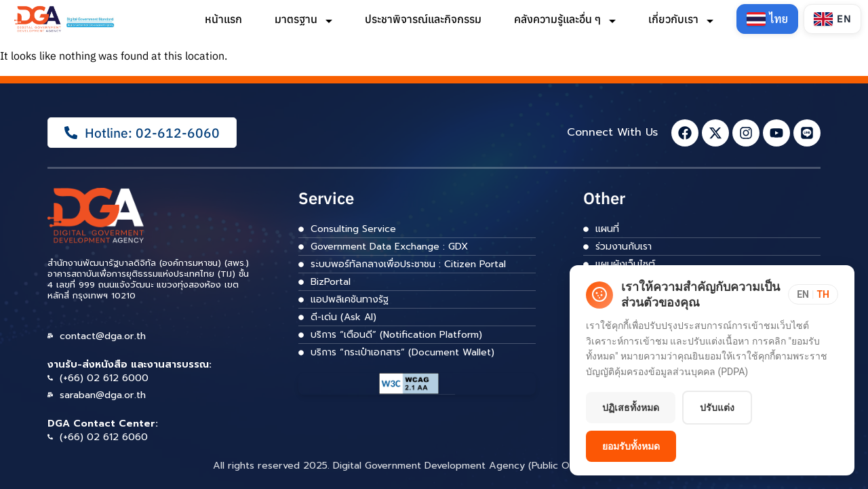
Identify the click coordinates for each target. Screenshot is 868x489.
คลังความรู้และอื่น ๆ (564, 19)
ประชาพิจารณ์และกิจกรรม (422, 19)
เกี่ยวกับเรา (680, 19)
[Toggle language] (813, 294)
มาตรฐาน (303, 19)
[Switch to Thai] (767, 19)
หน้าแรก (223, 19)
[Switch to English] (832, 19)
